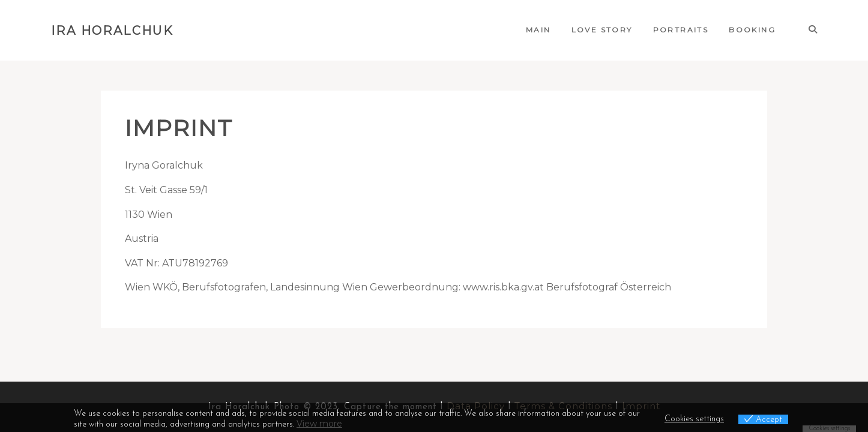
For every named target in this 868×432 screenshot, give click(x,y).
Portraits (681, 30)
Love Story (602, 30)
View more (319, 424)
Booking (752, 30)
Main (538, 30)
